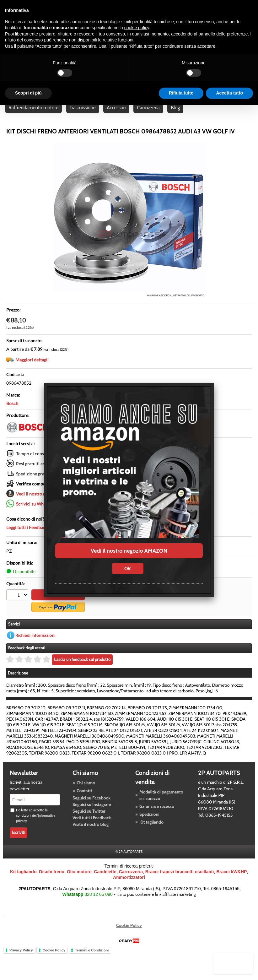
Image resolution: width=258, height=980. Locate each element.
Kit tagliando (151, 830)
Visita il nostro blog (91, 832)
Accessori (117, 114)
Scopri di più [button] (28, 93)
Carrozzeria (150, 114)
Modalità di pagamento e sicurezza (161, 803)
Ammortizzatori (129, 885)
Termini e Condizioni (92, 958)
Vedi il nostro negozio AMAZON (129, 551)
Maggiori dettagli (32, 368)
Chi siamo (86, 791)
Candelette (105, 880)
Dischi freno (52, 880)
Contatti (84, 799)
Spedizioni (149, 822)
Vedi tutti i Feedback (92, 826)
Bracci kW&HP (231, 880)
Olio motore (79, 880)
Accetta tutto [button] (229, 93)
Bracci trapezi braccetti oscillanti (180, 880)
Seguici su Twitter (89, 819)
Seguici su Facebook (91, 806)
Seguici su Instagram (92, 812)
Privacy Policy (21, 958)
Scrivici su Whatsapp (36, 512)
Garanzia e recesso (157, 814)
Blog (177, 114)
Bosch (12, 411)
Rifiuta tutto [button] (181, 93)
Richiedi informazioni (35, 643)
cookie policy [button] (137, 28)
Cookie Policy (129, 933)
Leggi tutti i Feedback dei (44, 536)
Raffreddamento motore (34, 114)
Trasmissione (83, 114)
